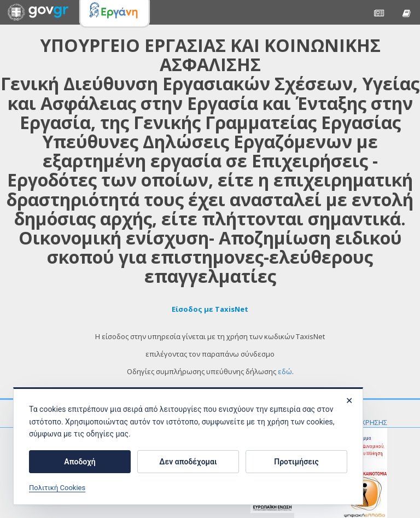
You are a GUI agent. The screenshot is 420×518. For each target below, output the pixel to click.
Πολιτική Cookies (57, 488)
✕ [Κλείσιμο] (349, 401)
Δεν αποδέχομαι (188, 462)
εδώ (285, 371)
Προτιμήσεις (296, 462)
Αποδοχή (80, 462)
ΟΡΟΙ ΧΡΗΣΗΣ (365, 422)
